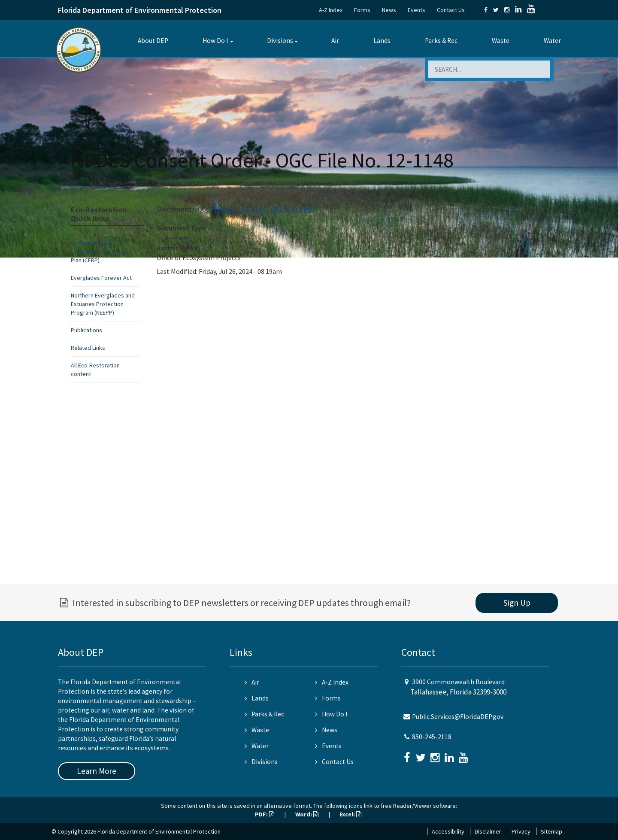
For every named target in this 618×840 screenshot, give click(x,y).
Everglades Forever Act (101, 278)
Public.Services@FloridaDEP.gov (458, 717)
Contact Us (451, 10)
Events (417, 10)
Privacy (521, 831)
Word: (307, 814)
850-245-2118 (432, 737)
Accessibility (448, 831)
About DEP (153, 41)
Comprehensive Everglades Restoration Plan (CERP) (101, 252)
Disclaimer (488, 831)
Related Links (88, 348)
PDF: (265, 814)
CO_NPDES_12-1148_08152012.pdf (256, 209)
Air (335, 41)
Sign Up (517, 603)
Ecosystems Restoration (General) (263, 182)
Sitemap (551, 831)
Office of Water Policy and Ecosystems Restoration (168, 182)
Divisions (280, 41)
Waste (501, 41)
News (389, 10)
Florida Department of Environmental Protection (140, 10)
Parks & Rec (441, 41)
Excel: (350, 814)
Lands (382, 41)
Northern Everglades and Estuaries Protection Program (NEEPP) (103, 304)
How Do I (215, 41)
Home (79, 182)
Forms (362, 10)
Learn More (97, 771)
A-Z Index (331, 10)
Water (552, 41)
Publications (86, 330)
